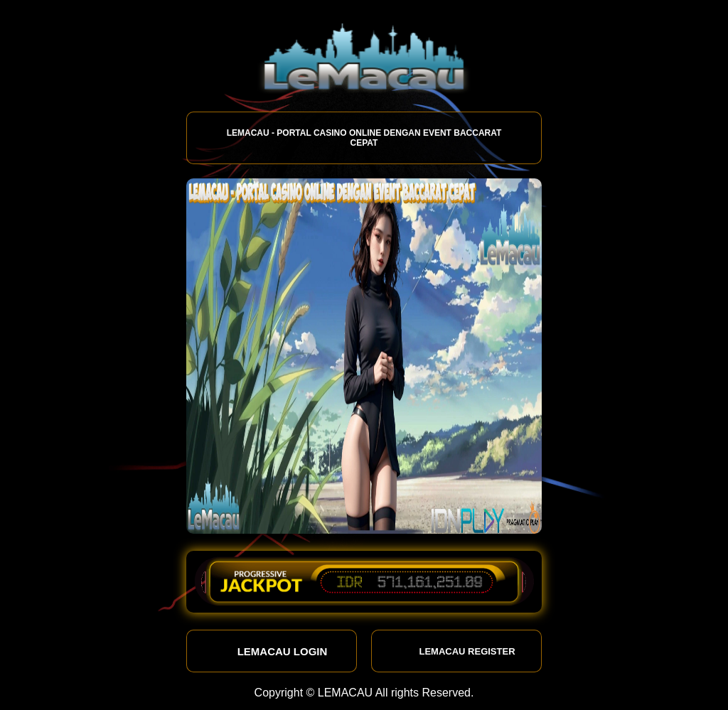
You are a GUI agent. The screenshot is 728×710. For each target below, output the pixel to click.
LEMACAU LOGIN (272, 651)
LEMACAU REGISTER (456, 651)
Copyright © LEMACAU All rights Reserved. (364, 693)
